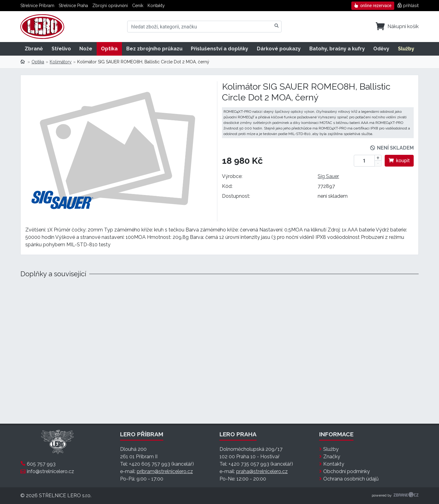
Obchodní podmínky (347, 471)
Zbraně (34, 49)
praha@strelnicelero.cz (262, 471)
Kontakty (156, 6)
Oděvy (381, 49)
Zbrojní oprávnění (110, 6)
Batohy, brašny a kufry (337, 49)
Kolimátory (61, 62)
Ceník (138, 6)
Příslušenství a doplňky (219, 49)
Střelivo (61, 49)
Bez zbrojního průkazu (154, 49)
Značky (332, 457)
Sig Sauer (328, 176)
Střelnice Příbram (37, 6)
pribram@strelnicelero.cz (165, 471)
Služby (406, 49)
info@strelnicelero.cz (50, 471)
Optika (109, 49)
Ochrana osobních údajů (351, 479)
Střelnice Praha (73, 6)
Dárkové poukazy (279, 49)
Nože (86, 49)
